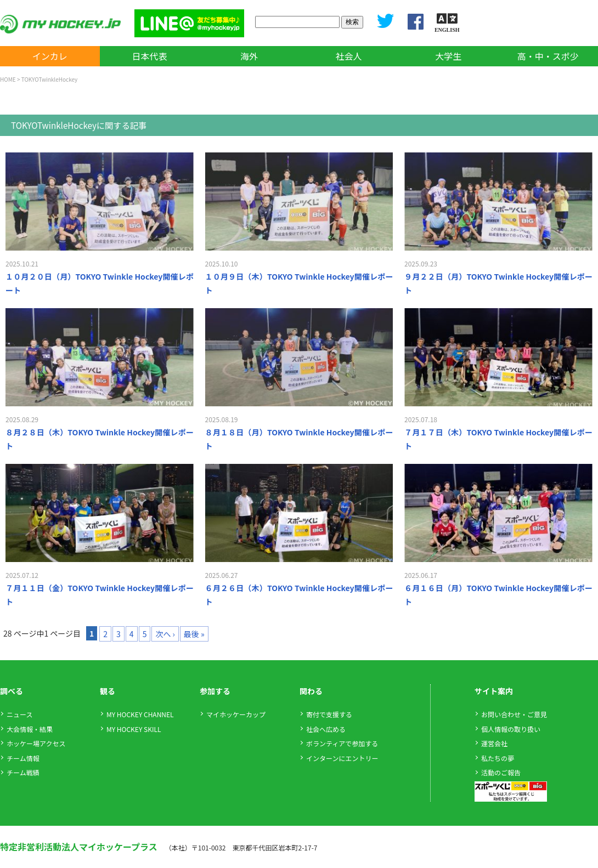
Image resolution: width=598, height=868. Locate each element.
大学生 (448, 56)
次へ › (165, 634)
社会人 (349, 56)
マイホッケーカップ (236, 714)
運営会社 (494, 743)
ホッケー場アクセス (36, 743)
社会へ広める (326, 729)
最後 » (194, 634)
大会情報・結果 (30, 729)
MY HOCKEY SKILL (134, 729)
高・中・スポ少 (548, 56)
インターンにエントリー (342, 758)
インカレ (50, 56)
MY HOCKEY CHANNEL (140, 714)
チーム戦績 (23, 772)
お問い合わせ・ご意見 (514, 714)
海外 (249, 56)
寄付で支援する (329, 714)
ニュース (19, 714)
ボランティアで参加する (342, 743)
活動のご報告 (501, 772)
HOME (8, 79)
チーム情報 (23, 758)
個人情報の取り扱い (511, 729)
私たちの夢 (498, 758)
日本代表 (149, 56)
